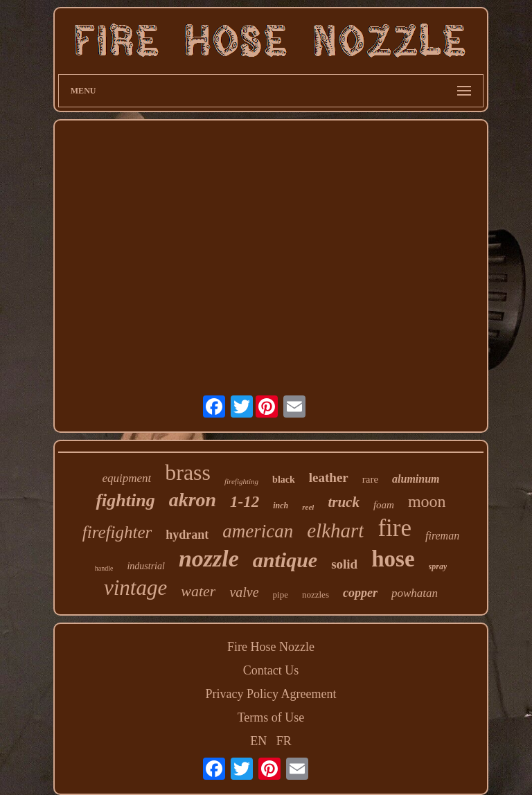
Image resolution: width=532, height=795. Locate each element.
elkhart (335, 530)
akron (193, 500)
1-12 (245, 502)
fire (394, 528)
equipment (126, 478)
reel (308, 507)
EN (258, 741)
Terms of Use (271, 717)
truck (344, 502)
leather (329, 477)
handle (104, 568)
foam (384, 505)
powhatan (415, 593)
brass (188, 472)
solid (344, 564)
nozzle (209, 559)
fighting (125, 500)
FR (284, 741)
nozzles (316, 595)
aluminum (416, 479)
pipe (281, 595)
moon (427, 501)
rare (370, 479)
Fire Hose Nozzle (271, 647)
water (198, 591)
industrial (145, 566)
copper (360, 593)
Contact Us (271, 670)
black (284, 480)
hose (393, 559)
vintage (135, 588)
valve (244, 592)
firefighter (117, 532)
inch (281, 506)
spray (438, 566)
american (258, 531)
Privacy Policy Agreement (271, 694)
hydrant (187, 535)
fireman (442, 536)
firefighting (241, 481)
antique (285, 560)
